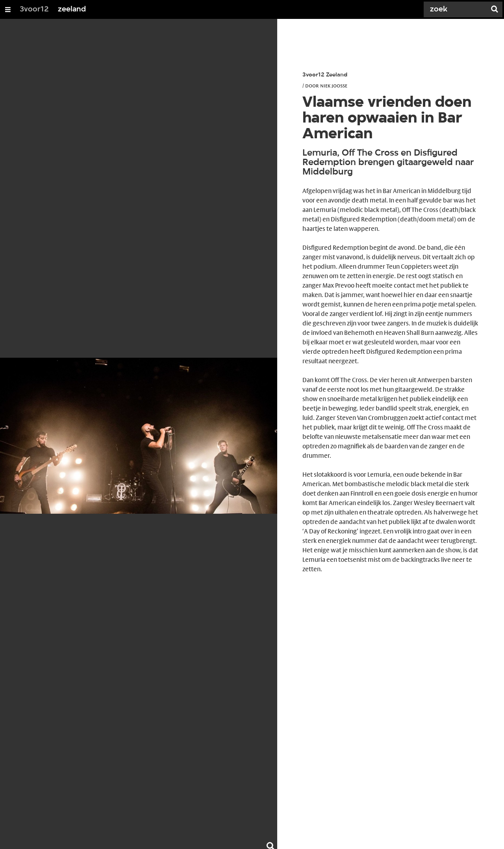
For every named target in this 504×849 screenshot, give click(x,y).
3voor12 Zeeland (325, 75)
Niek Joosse (334, 85)
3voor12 (34, 9)
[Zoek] (457, 9)
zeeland (72, 9)
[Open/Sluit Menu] (8, 9)
